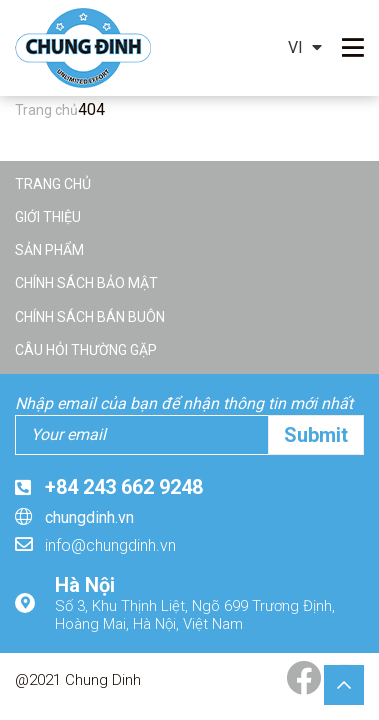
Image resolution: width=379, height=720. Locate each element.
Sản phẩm (49, 250)
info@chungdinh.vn (110, 545)
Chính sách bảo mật (86, 283)
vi (295, 47)
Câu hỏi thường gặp (86, 350)
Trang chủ (53, 184)
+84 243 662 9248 (124, 487)
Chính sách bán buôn (90, 317)
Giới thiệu (48, 217)
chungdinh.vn (89, 517)
